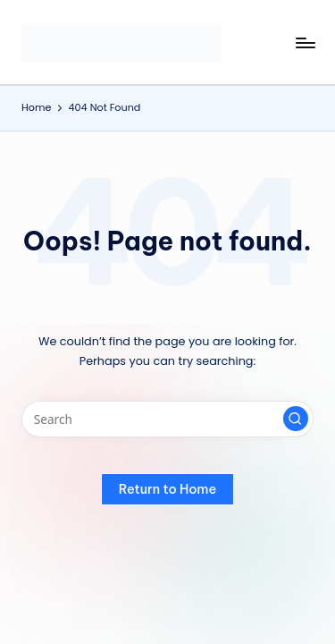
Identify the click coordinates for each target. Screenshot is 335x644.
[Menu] (305, 42)
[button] (296, 419)
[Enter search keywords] (167, 419)
